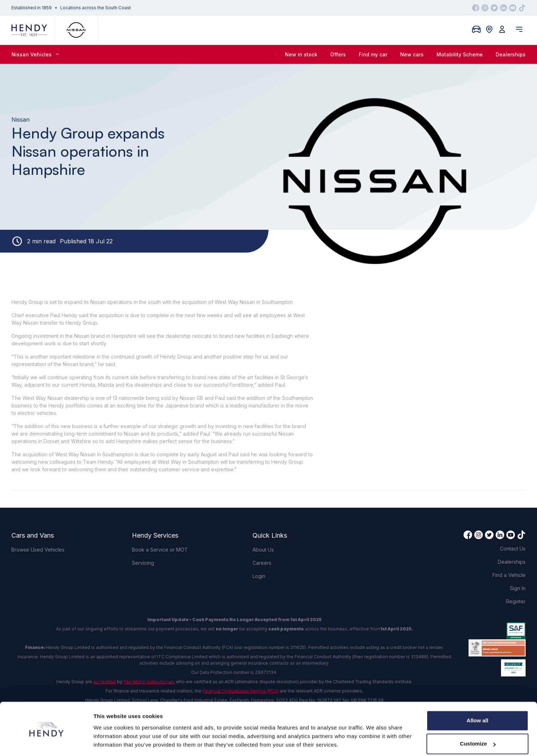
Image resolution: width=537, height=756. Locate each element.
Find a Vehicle (509, 575)
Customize (478, 721)
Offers (338, 54)
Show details (110, 742)
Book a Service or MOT (160, 550)
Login (259, 576)
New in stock (301, 54)
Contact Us (513, 549)
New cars (412, 54)
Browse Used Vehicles (38, 550)
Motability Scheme (460, 54)
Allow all (478, 698)
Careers (262, 563)
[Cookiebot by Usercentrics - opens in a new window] (46, 742)
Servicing (143, 563)
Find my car (373, 54)
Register (516, 601)
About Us (263, 550)
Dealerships (511, 54)
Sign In (518, 588)
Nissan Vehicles (35, 54)
